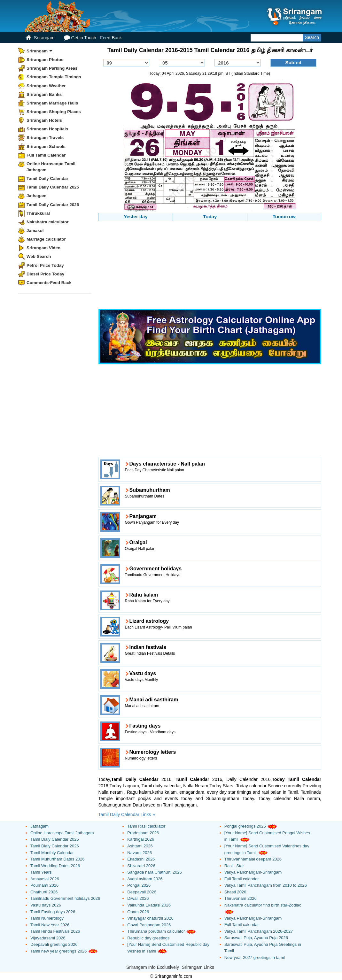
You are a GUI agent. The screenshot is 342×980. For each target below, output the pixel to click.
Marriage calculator (46, 239)
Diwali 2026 (138, 898)
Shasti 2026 (235, 892)
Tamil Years (41, 872)
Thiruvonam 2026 (241, 898)
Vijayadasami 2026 (48, 938)
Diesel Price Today (45, 274)
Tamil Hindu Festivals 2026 (55, 931)
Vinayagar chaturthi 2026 (150, 918)
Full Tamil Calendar (46, 155)
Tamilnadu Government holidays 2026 (65, 898)
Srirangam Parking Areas (52, 68)
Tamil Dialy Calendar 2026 (55, 846)
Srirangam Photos (45, 60)
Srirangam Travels (45, 138)
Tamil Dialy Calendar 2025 (55, 839)
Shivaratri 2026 (141, 866)
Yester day (136, 216)
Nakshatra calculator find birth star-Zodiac (263, 905)
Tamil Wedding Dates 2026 (55, 866)
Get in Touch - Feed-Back (93, 38)
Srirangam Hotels (44, 120)
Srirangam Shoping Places (54, 112)
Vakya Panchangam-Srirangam (253, 872)
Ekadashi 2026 (141, 859)
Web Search (39, 256)
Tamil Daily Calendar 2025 (53, 187)
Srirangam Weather (46, 86)
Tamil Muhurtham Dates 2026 (58, 859)
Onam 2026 (138, 912)
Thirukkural (38, 213)
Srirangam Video (43, 248)
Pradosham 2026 (143, 833)
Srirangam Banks (44, 94)
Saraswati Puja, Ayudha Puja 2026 (256, 938)
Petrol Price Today (45, 265)
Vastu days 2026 (46, 905)
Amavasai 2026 (45, 879)
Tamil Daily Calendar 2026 (53, 205)
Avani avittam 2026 (145, 879)
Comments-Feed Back (49, 283)
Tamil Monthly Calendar (52, 853)
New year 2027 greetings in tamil (255, 957)
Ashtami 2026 (140, 846)
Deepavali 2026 (142, 892)
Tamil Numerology (47, 918)
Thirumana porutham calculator (156, 931)
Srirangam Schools (46, 147)
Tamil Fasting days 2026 (53, 912)
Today (210, 216)
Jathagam (37, 196)
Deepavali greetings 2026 (54, 944)
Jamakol (35, 231)
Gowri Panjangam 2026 (149, 925)
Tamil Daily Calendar (47, 178)
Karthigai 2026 (141, 839)
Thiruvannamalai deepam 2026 (253, 859)
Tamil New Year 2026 (50, 925)
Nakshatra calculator (48, 222)
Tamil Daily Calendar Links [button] (127, 814)
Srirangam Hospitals (47, 129)
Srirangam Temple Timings (54, 77)
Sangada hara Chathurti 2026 (155, 872)
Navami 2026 (140, 853)
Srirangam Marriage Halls (52, 103)
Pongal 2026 (139, 885)
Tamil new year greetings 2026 (58, 951)
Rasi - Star (234, 866)
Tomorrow (284, 216)
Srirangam (40, 38)
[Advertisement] (210, 266)
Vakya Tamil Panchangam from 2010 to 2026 (266, 885)
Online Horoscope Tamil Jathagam (51, 167)
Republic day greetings (148, 938)
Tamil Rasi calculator (146, 826)
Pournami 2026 (44, 885)
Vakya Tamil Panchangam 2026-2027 (259, 931)
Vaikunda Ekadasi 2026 (149, 905)
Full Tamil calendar (242, 879)
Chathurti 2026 (44, 892)
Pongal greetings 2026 (245, 826)
